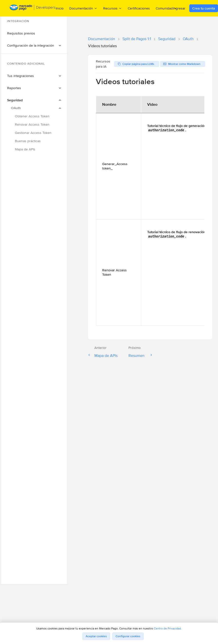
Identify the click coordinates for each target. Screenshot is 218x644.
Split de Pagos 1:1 (137, 39)
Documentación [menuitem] (83, 8)
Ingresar (179, 8)
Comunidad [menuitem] (166, 8)
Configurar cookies (128, 636)
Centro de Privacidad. (168, 628)
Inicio (60, 8)
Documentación (102, 39)
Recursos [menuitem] (113, 8)
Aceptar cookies (96, 636)
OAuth (188, 39)
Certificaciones (139, 8)
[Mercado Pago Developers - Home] (33, 8)
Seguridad (167, 39)
